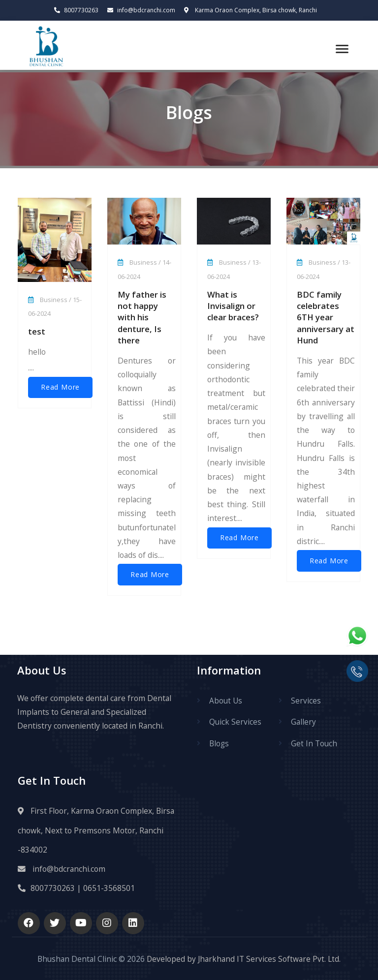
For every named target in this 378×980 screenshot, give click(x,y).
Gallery (303, 722)
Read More (60, 387)
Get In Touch (314, 743)
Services (306, 701)
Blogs (219, 743)
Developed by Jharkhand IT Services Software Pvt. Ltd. (243, 958)
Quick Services (235, 722)
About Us (226, 701)
